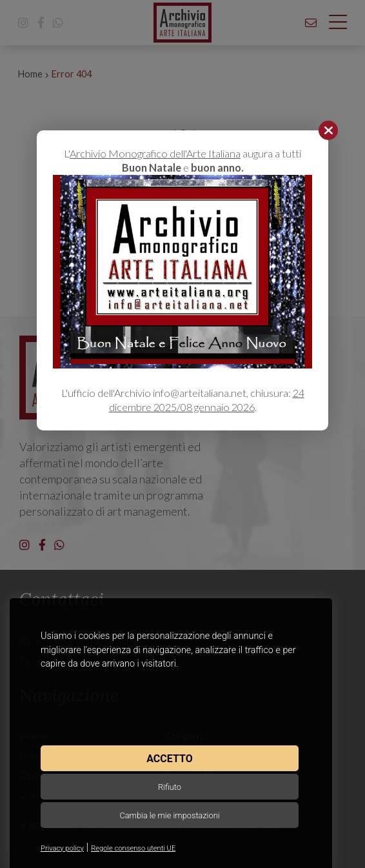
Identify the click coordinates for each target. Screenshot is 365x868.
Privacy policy (62, 848)
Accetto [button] (169, 759)
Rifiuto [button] (170, 787)
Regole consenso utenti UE (133, 848)
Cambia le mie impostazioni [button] (169, 815)
